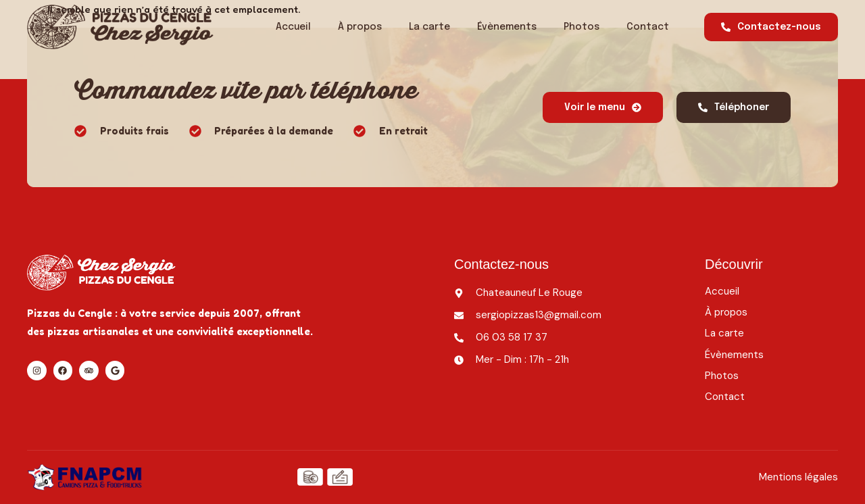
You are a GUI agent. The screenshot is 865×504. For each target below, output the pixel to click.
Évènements (507, 27)
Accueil (293, 27)
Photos (582, 27)
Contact (648, 27)
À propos (360, 27)
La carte (429, 27)
